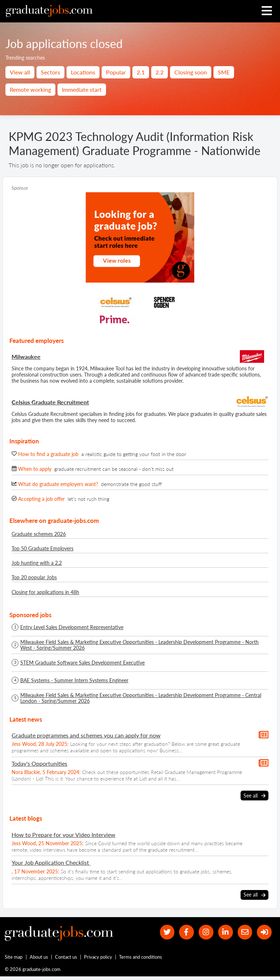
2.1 (141, 72)
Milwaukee (26, 356)
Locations (83, 72)
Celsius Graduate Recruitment (50, 402)
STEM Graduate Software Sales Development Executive (82, 663)
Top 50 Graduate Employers (43, 548)
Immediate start (82, 89)
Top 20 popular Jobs (34, 577)
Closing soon (191, 72)
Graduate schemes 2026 (39, 534)
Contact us (66, 957)
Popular (116, 72)
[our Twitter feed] (167, 932)
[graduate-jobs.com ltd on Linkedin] (226, 932)
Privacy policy (98, 957)
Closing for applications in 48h (45, 592)
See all (254, 796)
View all (20, 72)
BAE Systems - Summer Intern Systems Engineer (74, 680)
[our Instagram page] (206, 932)
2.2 (160, 72)
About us (39, 957)
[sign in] (264, 932)
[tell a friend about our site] (245, 932)
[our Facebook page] (186, 932)
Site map (14, 957)
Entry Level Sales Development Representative (72, 627)
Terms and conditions (141, 957)
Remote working (30, 89)
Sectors (50, 72)
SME (224, 72)
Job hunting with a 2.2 (37, 563)
